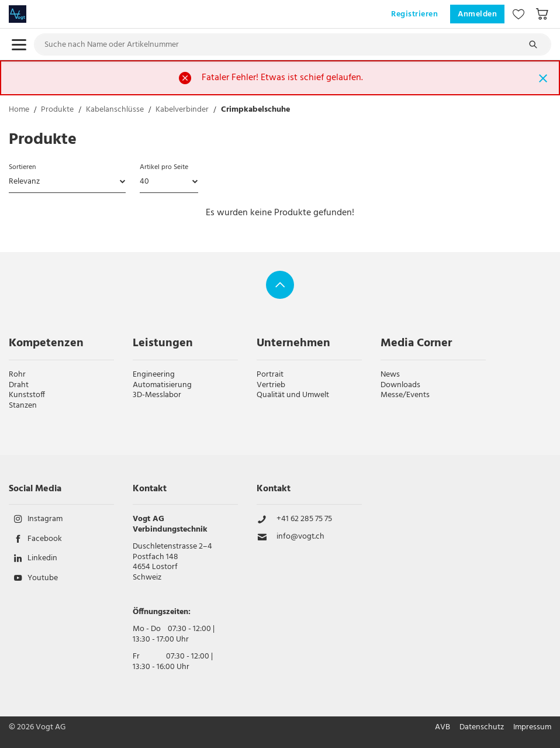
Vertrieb (271, 385)
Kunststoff (27, 395)
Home (19, 111)
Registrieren (414, 14)
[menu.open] (19, 45)
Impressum (532, 728)
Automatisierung (162, 385)
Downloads (400, 385)
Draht (19, 385)
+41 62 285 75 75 (304, 519)
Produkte (57, 111)
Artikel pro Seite (164, 167)
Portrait (270, 375)
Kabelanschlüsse (115, 111)
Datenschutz (482, 728)
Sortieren (22, 167)
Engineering (154, 375)
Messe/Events (405, 395)
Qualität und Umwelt (293, 395)
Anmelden (477, 14)
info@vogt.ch (300, 537)
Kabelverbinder (182, 111)
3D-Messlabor (157, 395)
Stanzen (23, 406)
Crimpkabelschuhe (255, 111)
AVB (443, 728)
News (390, 375)
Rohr (17, 375)
